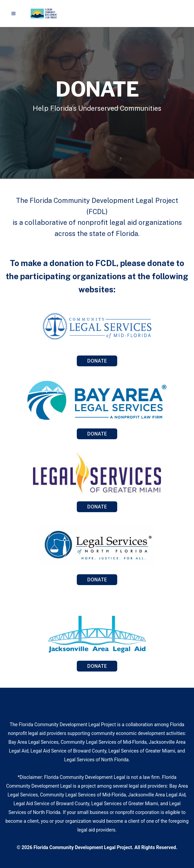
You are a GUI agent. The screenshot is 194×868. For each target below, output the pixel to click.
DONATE (97, 361)
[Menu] (13, 14)
